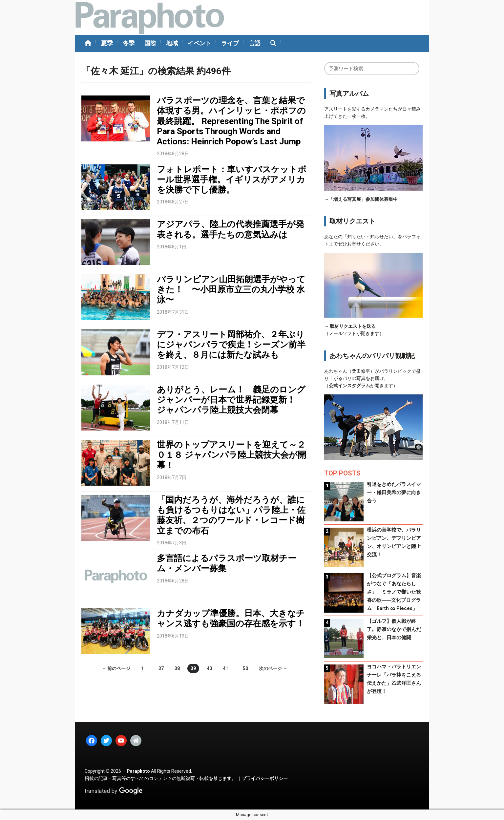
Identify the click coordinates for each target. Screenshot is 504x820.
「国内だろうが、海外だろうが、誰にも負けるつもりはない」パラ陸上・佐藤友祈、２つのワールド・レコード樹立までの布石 (231, 515)
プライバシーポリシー (265, 778)
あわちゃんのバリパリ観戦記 (372, 356)
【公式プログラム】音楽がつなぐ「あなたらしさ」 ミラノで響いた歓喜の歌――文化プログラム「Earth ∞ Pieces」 (394, 592)
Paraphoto (138, 771)
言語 (255, 43)
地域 (172, 43)
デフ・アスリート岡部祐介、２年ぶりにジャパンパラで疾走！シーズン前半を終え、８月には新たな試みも (231, 345)
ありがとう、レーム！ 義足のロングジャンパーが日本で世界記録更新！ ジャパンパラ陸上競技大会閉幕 (231, 400)
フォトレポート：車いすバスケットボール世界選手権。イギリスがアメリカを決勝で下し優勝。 (232, 179)
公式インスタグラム (349, 386)
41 (225, 668)
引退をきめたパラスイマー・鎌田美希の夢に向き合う (394, 493)
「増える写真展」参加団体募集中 (363, 199)
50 (245, 668)
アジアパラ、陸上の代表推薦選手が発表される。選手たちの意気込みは (231, 229)
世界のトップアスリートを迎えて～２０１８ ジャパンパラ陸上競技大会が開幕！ (231, 455)
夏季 (107, 43)
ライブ (230, 43)
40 (209, 668)
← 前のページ (116, 668)
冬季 (129, 43)
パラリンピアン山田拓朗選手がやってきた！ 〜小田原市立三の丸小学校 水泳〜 (231, 289)
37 (161, 668)
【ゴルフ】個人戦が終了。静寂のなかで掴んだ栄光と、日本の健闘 (394, 629)
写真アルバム (349, 94)
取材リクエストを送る (353, 326)
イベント (199, 43)
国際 (150, 43)
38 (177, 668)
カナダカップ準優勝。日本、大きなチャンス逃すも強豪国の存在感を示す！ (231, 618)
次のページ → (273, 668)
